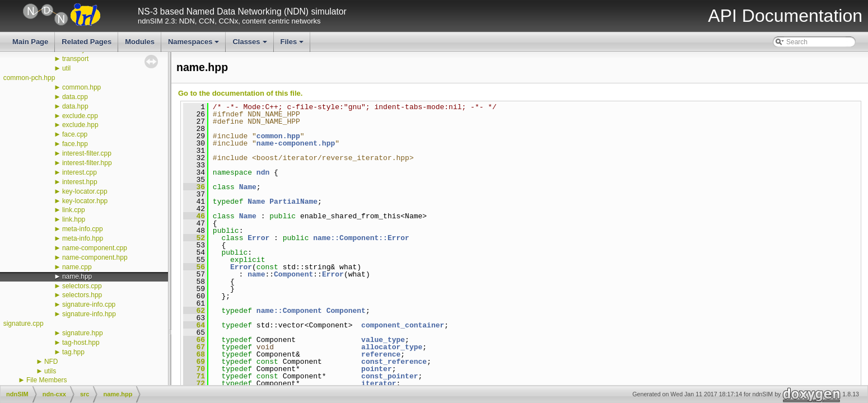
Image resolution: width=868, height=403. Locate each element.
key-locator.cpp (85, 191)
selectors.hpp (82, 295)
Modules (140, 42)
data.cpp (75, 97)
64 (194, 325)
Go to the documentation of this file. (240, 93)
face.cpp (75, 134)
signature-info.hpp (89, 314)
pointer (377, 369)
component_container (403, 325)
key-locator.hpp (85, 201)
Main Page (30, 42)
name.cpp (77, 267)
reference (381, 354)
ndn (263, 172)
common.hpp (81, 87)
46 (194, 216)
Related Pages (87, 42)
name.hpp (77, 277)
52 (194, 238)
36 (194, 187)
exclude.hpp (80, 125)
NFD (51, 362)
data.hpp (75, 106)
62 (194, 311)
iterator (379, 383)
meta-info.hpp (83, 238)
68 (194, 354)
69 (194, 362)
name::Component (289, 311)
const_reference (394, 362)
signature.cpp (24, 324)
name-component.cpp (95, 248)
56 (194, 267)
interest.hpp (80, 182)
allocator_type (392, 347)
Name (248, 187)
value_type (383, 340)
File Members (47, 380)
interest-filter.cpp (87, 153)
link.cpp (74, 210)
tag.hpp (73, 352)
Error (258, 238)
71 (194, 376)
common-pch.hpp (29, 78)
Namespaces (195, 45)
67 (194, 347)
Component (293, 274)
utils (50, 371)
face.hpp (75, 144)
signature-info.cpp (89, 304)
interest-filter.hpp (87, 163)
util (66, 68)
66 (194, 340)
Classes (250, 45)
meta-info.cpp (83, 229)
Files (293, 45)
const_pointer (389, 376)
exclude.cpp (80, 116)
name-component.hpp (95, 257)
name (256, 274)
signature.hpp (83, 333)
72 (194, 383)
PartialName (293, 201)
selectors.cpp (82, 286)
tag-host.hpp (81, 343)
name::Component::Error (361, 238)
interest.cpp (80, 172)
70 (194, 369)
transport (75, 59)
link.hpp (74, 219)
